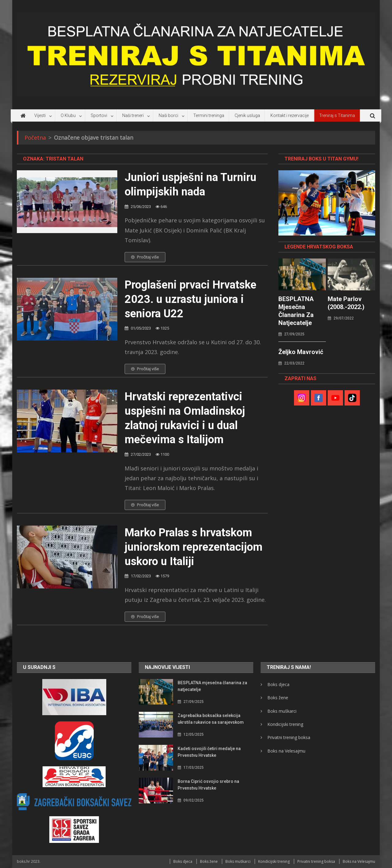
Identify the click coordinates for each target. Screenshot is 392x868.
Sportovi (99, 115)
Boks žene (278, 698)
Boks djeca (278, 684)
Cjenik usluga (247, 115)
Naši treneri (133, 115)
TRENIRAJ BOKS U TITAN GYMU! (321, 159)
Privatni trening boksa (289, 737)
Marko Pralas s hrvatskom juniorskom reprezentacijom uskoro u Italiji (194, 547)
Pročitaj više (145, 257)
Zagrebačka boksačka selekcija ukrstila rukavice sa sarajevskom (211, 719)
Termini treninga (209, 115)
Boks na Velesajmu (286, 751)
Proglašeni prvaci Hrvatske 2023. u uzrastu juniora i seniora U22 (190, 299)
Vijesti (40, 115)
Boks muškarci (282, 711)
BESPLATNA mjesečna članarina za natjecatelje (296, 311)
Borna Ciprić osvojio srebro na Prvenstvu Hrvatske (208, 785)
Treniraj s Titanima (337, 115)
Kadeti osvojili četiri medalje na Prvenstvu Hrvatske (209, 752)
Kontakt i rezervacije (290, 115)
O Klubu (68, 115)
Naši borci (168, 115)
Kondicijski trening (285, 724)
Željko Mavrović (301, 352)
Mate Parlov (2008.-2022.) (346, 303)
